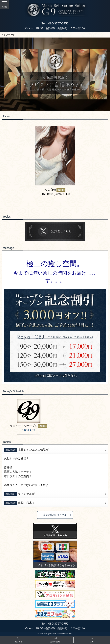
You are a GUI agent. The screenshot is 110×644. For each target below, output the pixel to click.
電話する (18, 640)
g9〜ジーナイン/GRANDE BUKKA (60, 634)
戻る (92, 640)
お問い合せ (55, 640)
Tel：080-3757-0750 (55, 23)
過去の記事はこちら (57, 515)
